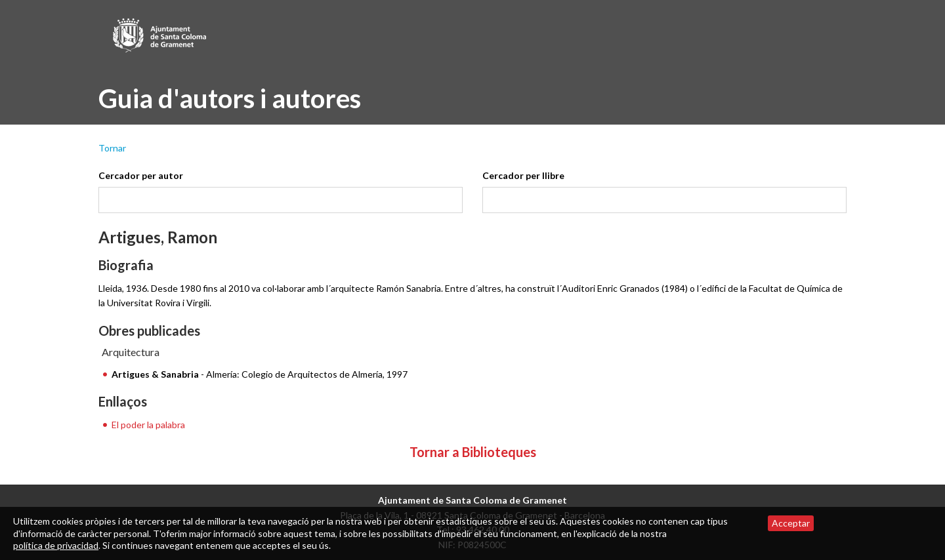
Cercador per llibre (523, 175)
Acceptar (791, 523)
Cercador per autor (141, 175)
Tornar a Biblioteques (473, 452)
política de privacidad (56, 545)
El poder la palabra (148, 425)
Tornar (112, 148)
